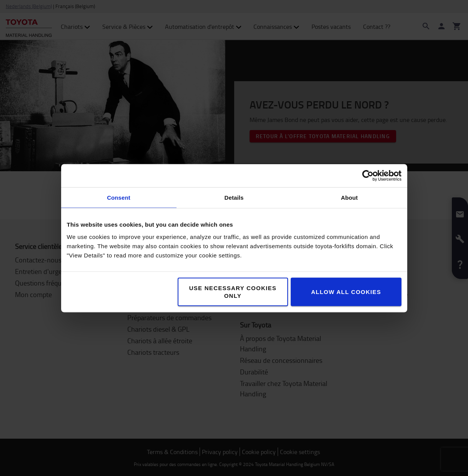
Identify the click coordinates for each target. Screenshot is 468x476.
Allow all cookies (346, 291)
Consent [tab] (119, 197)
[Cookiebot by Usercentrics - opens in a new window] (368, 175)
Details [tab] (234, 197)
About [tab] (350, 197)
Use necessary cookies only (233, 291)
